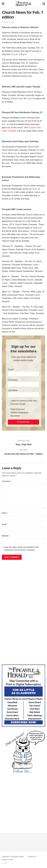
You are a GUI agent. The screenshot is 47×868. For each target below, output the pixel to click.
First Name (13, 380)
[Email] (23, 374)
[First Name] (23, 384)
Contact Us (32, 857)
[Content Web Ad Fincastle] (23, 695)
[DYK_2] (23, 752)
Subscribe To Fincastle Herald (13, 857)
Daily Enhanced (18, 409)
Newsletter (15, 416)
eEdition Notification (19, 413)
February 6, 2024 (8, 22)
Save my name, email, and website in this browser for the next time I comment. (22, 549)
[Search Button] (44, 4)
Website (5, 536)
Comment (7, 481)
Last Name (13, 390)
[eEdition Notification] (9, 413)
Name (5, 513)
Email (10, 370)
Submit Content (8, 860)
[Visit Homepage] (23, 4)
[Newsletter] (9, 416)
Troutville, (12, 131)
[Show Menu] (3, 4)
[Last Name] (23, 395)
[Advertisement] (23, 586)
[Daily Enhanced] (9, 409)
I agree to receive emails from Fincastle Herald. (24, 402)
